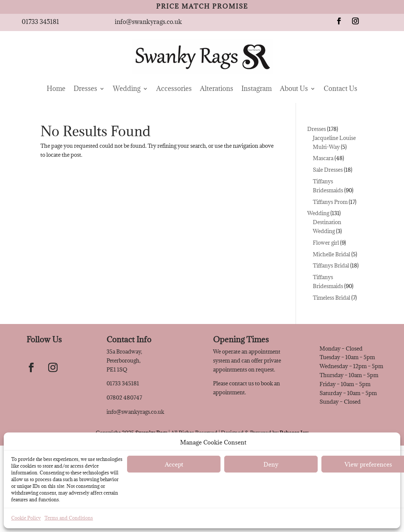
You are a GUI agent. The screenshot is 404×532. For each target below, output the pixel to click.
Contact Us (340, 88)
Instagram (257, 88)
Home (56, 88)
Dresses (85, 88)
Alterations (217, 88)
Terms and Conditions (69, 518)
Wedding (127, 88)
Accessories (174, 88)
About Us (294, 88)
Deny (271, 464)
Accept (174, 464)
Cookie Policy (26, 518)
